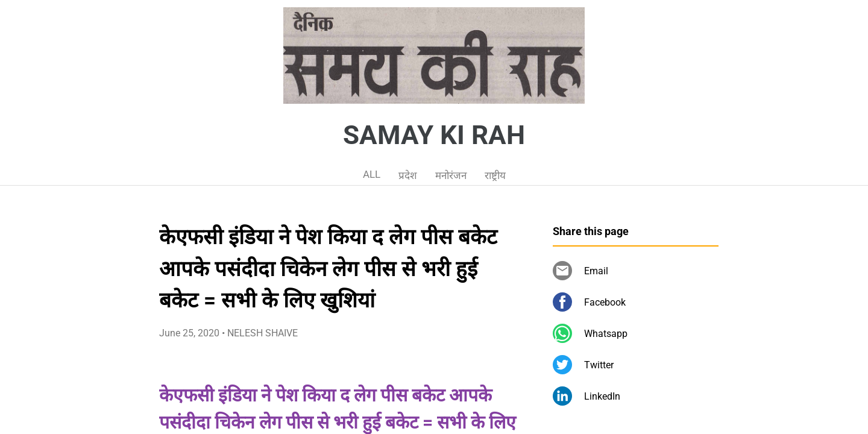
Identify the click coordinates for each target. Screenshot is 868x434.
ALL (372, 174)
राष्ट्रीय (495, 175)
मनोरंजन (451, 175)
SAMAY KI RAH (434, 135)
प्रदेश (408, 175)
